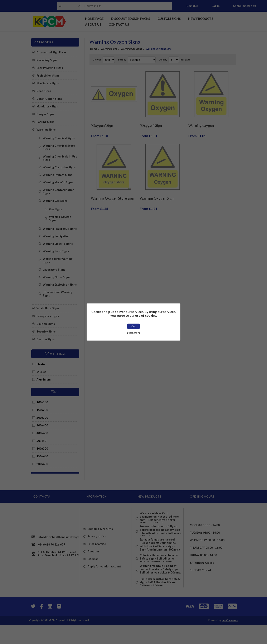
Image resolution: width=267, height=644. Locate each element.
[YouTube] (50, 625)
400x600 (42, 433)
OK (133, 326)
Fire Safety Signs (48, 83)
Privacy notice (97, 548)
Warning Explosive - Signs (60, 285)
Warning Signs (46, 130)
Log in (216, 6)
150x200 (42, 410)
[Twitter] (33, 625)
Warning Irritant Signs (58, 175)
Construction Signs (49, 99)
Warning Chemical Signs (59, 138)
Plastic (41, 364)
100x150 (42, 402)
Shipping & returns (100, 540)
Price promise (97, 555)
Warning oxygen (201, 122)
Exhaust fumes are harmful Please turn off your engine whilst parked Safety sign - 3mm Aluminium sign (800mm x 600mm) (160, 553)
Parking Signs (45, 122)
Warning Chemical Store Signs (59, 147)
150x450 (42, 456)
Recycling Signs (47, 60)
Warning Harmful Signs (58, 182)
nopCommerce (230, 639)
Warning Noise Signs (57, 277)
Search (168, 6)
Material (55, 354)
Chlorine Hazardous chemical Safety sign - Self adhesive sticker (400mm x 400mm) (159, 571)
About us (94, 563)
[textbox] (121, 6)
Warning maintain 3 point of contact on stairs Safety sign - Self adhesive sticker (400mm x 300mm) (160, 587)
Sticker (41, 372)
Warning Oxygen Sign (157, 192)
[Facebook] (41, 625)
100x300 (42, 449)
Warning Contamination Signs (59, 192)
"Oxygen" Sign (102, 122)
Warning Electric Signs (58, 244)
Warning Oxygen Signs (60, 218)
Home (94, 49)
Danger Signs (45, 114)
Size (55, 392)
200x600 (42, 464)
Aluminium (43, 379)
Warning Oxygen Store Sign (113, 192)
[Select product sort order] (142, 60)
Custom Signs (46, 339)
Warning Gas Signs (55, 201)
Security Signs (46, 331)
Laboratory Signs (54, 270)
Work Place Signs (48, 308)
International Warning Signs (57, 294)
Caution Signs (46, 324)
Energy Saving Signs (50, 68)
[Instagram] (59, 625)
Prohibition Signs (48, 76)
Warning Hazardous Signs (60, 229)
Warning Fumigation (56, 236)
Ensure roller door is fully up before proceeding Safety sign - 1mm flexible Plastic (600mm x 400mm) (160, 534)
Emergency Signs (48, 316)
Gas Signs (55, 209)
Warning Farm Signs (56, 251)
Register (192, 6)
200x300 (42, 418)
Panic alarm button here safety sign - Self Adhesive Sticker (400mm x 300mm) (160, 603)
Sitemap (93, 570)
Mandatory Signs (48, 106)
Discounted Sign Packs (52, 52)
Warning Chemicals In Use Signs (60, 158)
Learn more (134, 333)
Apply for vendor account (104, 578)
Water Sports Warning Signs (58, 260)
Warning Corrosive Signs (59, 167)
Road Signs (44, 91)
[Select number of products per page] (174, 60)
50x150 (41, 441)
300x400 (42, 425)
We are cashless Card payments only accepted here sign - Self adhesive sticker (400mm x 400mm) (159, 517)
